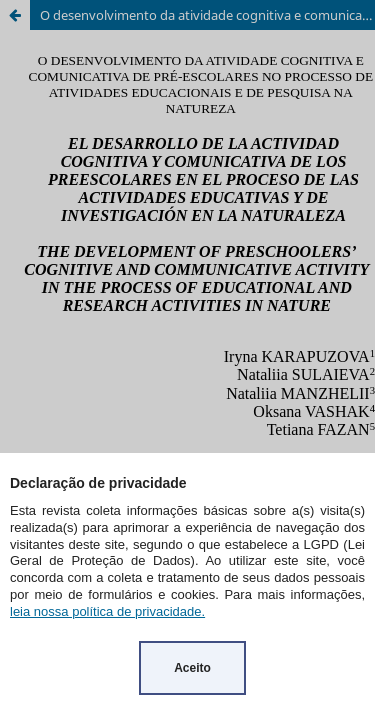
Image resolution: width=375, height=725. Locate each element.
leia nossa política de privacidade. (107, 611)
